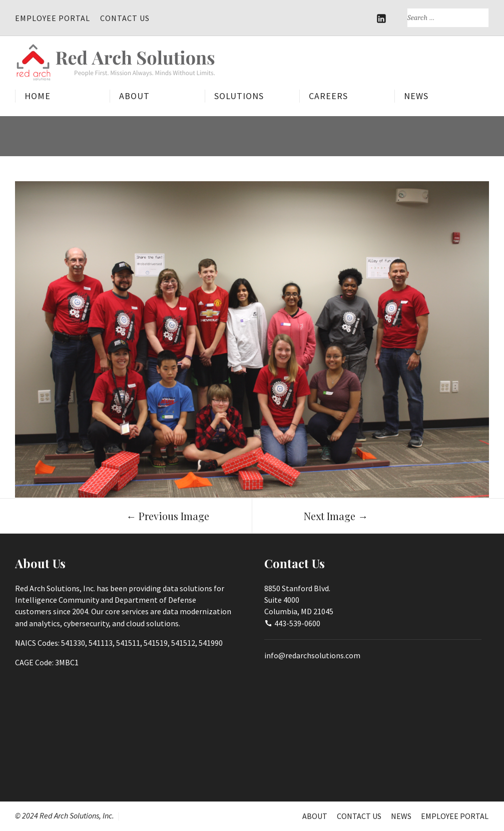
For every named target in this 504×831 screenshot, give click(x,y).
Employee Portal (53, 18)
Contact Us (125, 18)
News (416, 96)
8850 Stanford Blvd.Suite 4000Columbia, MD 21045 (299, 600)
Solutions (239, 96)
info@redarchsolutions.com (312, 655)
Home (38, 96)
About (134, 96)
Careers (328, 96)
